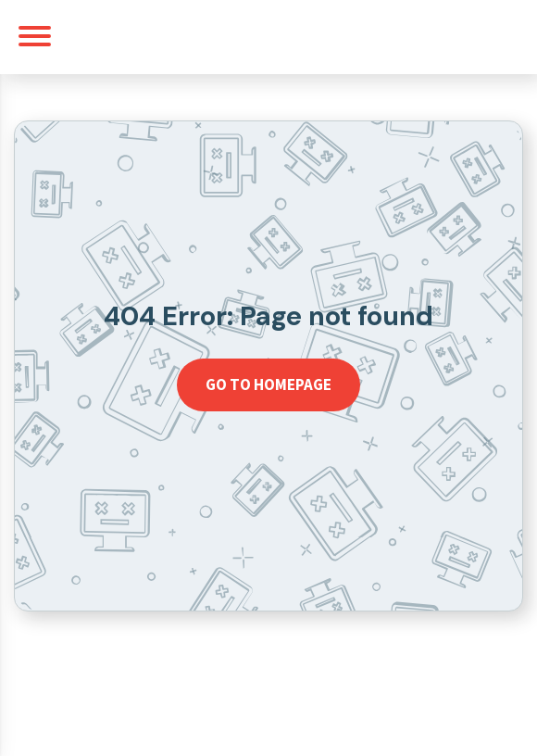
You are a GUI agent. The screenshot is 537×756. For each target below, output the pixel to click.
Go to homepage (268, 384)
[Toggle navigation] (35, 36)
